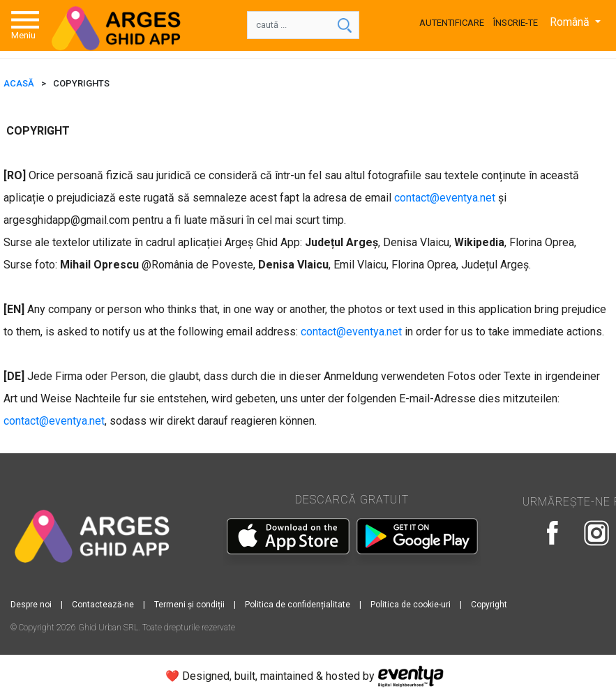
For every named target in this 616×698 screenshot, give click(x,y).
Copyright (489, 605)
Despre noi (31, 605)
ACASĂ (19, 83)
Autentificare (452, 23)
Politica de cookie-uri (411, 605)
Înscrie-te (516, 23)
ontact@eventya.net (448, 198)
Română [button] (571, 22)
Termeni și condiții (189, 605)
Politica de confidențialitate (298, 605)
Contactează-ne (103, 605)
